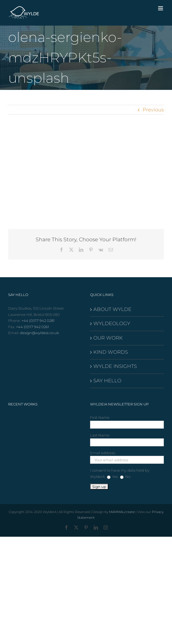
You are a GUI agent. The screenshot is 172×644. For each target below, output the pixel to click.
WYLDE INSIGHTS (115, 366)
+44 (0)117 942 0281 (38, 321)
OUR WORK (108, 338)
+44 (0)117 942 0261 (33, 327)
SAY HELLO (107, 381)
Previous (153, 110)
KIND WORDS (111, 352)
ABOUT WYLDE (112, 309)
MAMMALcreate (122, 512)
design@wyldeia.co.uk (39, 333)
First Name (100, 417)
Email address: (103, 453)
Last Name (100, 435)
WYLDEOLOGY (112, 323)
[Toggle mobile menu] (161, 8)
